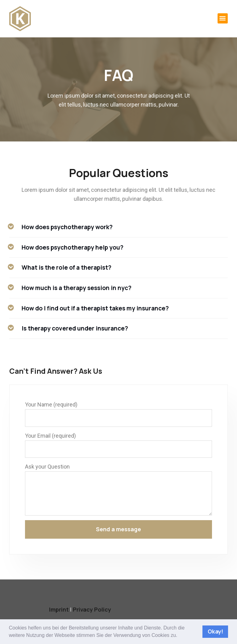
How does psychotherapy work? (67, 227)
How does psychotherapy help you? (73, 247)
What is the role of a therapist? (67, 267)
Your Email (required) (50, 436)
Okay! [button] (215, 631)
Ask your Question (47, 467)
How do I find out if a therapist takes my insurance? (95, 308)
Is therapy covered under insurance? (75, 328)
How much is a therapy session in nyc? (77, 288)
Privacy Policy (92, 609)
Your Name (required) (51, 404)
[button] (180, 636)
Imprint (59, 609)
